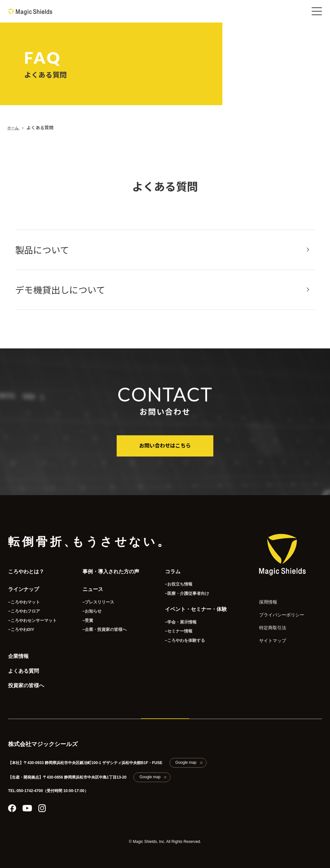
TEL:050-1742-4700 (25, 786)
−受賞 (84, 615)
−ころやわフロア (23, 606)
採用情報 (266, 599)
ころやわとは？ (26, 569)
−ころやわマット (23, 597)
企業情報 (18, 652)
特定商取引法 (269, 621)
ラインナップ (24, 586)
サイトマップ (269, 633)
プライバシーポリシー (275, 610)
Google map (183, 760)
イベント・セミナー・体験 (192, 606)
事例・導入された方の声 (107, 569)
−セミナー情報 (174, 626)
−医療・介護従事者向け (182, 590)
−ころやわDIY (20, 625)
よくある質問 (24, 668)
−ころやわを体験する (180, 636)
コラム (169, 569)
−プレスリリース (93, 597)
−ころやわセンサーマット (30, 615)
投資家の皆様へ (26, 684)
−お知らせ (87, 606)
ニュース (89, 586)
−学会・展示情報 (176, 617)
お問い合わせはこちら (165, 445)
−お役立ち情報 (174, 581)
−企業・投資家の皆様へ (99, 625)
